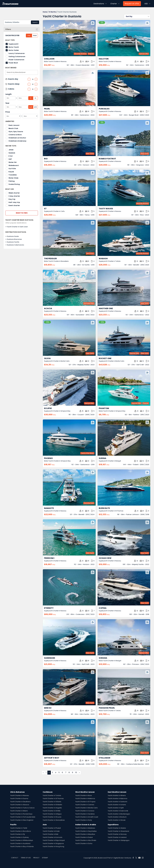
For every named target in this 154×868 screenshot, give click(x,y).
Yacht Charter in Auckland (20, 843)
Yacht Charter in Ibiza (84, 795)
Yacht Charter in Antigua (52, 814)
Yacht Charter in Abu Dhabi (86, 840)
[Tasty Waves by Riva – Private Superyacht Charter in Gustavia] (124, 188)
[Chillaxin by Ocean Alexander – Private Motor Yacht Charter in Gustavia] (69, 38)
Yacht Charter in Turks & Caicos (22, 808)
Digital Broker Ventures (122, 858)
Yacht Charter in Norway (117, 834)
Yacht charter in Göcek (117, 820)
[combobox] (22, 22)
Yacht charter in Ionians (117, 805)
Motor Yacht (14, 47)
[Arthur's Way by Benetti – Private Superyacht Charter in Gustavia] (69, 737)
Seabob (12, 153)
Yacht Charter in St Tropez (85, 802)
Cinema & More (15, 135)
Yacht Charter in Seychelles (86, 831)
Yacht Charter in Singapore (53, 843)
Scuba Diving (14, 184)
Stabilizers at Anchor (17, 138)
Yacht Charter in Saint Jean (17, 227)
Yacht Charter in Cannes (85, 805)
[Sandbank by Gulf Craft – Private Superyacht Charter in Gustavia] (69, 637)
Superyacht (13, 44)
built (31, 107)
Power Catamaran (16, 60)
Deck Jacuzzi (14, 125)
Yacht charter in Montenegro (119, 814)
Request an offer (132, 4)
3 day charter (14, 196)
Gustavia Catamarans (15, 245)
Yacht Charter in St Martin (52, 805)
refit (35, 107)
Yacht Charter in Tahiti (19, 828)
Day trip (12, 199)
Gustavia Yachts (13, 242)
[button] (137, 16)
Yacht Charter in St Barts (52, 802)
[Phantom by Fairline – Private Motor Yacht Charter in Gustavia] (124, 388)
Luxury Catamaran (17, 53)
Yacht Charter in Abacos (20, 805)
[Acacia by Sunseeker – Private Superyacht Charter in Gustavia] (69, 288)
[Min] (13, 116)
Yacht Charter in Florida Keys (21, 814)
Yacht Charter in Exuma (19, 798)
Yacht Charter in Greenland (118, 831)
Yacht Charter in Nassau (20, 795)
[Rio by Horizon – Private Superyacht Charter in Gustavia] (69, 138)
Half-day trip (14, 202)
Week (35, 35)
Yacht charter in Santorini (117, 802)
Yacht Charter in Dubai (84, 837)
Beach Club (13, 128)
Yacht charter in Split (116, 808)
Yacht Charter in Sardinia (85, 814)
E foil (11, 156)
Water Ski (13, 162)
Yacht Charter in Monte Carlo (87, 808)
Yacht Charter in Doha (84, 843)
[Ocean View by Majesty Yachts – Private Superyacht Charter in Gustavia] (124, 537)
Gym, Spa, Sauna (16, 132)
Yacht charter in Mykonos (118, 798)
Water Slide (13, 178)
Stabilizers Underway (17, 141)
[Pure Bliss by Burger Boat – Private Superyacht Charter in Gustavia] (124, 88)
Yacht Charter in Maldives (85, 828)
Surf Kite (12, 169)
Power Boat (13, 63)
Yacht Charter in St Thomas (53, 798)
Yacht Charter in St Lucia (52, 817)
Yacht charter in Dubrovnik (118, 811)
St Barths (52, 12)
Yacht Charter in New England (22, 820)
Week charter (14, 193)
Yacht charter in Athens (117, 795)
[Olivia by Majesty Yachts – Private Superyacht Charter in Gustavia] (69, 338)
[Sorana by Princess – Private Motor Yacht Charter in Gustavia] (124, 637)
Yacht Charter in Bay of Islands (22, 846)
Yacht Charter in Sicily (84, 820)
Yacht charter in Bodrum (117, 817)
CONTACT (15, 858)
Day (29, 35)
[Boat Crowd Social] (133, 858)
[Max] (30, 116)
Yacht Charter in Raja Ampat (54, 840)
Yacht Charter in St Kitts (52, 811)
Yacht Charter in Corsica (85, 811)
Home (45, 12)
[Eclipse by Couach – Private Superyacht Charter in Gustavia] (69, 388)
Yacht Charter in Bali (50, 834)
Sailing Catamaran (17, 57)
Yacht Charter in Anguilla (52, 808)
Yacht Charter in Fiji (18, 834)
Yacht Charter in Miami (19, 811)
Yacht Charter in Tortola (52, 795)
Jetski (11, 150)
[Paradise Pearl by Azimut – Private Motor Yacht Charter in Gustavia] (124, 687)
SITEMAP (45, 858)
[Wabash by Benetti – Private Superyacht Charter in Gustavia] (124, 238)
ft (31, 98)
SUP (10, 159)
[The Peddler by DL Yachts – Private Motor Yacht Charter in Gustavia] (69, 238)
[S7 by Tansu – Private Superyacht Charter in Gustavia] (69, 188)
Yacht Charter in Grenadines (54, 820)
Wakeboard (14, 165)
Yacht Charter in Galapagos (119, 840)
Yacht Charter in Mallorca (85, 798)
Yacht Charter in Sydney (19, 837)
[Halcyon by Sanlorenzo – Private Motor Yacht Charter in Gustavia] (124, 38)
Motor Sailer (14, 50)
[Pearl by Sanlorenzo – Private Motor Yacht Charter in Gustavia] (69, 88)
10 (76, 772)
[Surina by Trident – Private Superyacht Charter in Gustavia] (124, 438)
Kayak (11, 172)
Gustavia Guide (13, 236)
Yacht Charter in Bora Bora (21, 831)
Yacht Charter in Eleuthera (20, 802)
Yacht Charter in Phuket (52, 828)
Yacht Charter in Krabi (51, 831)
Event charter (14, 205)
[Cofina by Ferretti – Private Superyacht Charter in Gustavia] (124, 587)
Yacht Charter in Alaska (117, 828)
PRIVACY (36, 858)
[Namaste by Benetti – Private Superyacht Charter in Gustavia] (69, 487)
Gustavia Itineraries (14, 239)
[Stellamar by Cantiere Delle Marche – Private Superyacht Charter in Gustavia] (124, 737)
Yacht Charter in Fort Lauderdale (23, 817)
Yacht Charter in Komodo (53, 837)
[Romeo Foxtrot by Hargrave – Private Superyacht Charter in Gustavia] (124, 138)
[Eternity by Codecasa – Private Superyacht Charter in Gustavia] (69, 587)
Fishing (12, 181)
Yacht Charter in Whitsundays (22, 840)
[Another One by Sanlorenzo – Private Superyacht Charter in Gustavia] (124, 288)
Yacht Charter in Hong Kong (53, 846)
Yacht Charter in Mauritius (85, 834)
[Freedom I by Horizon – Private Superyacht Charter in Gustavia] (69, 537)
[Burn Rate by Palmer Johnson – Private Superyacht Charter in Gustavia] (124, 487)
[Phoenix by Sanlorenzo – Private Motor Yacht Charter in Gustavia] (69, 438)
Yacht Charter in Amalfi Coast (87, 817)
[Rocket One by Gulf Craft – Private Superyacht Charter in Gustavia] (124, 338)
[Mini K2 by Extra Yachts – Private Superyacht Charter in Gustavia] (69, 687)
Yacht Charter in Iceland (117, 837)
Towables (13, 175)
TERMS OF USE (26, 858)
